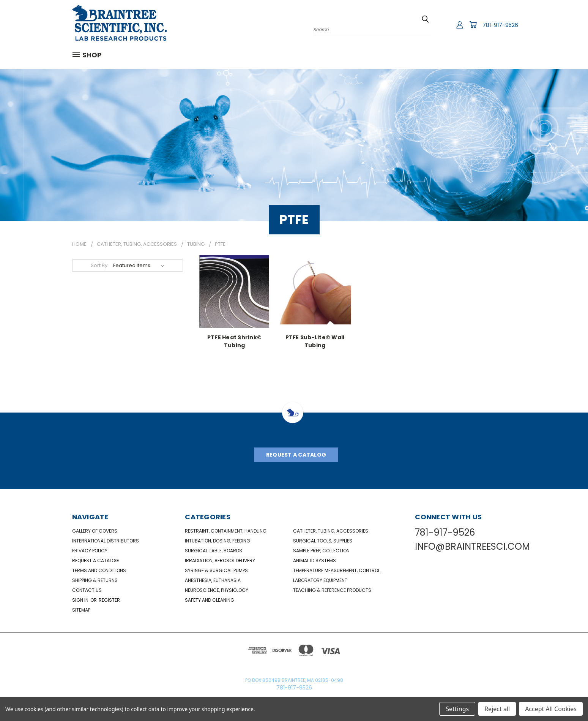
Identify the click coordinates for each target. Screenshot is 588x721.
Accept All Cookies (551, 709)
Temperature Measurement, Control (337, 570)
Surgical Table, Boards (214, 551)
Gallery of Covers (95, 531)
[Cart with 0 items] (473, 25)
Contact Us (87, 590)
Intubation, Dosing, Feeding (218, 541)
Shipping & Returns (95, 580)
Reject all (497, 709)
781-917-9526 (500, 25)
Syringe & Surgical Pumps (216, 570)
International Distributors (106, 541)
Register (109, 600)
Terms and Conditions (99, 570)
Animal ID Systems (314, 561)
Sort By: (100, 265)
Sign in (81, 600)
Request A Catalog (296, 455)
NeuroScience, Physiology (217, 590)
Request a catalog (95, 561)
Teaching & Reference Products (332, 590)
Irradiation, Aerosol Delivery (220, 561)
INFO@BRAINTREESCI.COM (472, 546)
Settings (457, 709)
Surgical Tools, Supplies (323, 541)
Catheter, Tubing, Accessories (331, 531)
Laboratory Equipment (320, 580)
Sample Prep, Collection (321, 551)
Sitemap (81, 610)
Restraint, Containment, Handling (226, 531)
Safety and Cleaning (210, 600)
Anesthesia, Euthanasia (213, 580)
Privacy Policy (90, 551)
